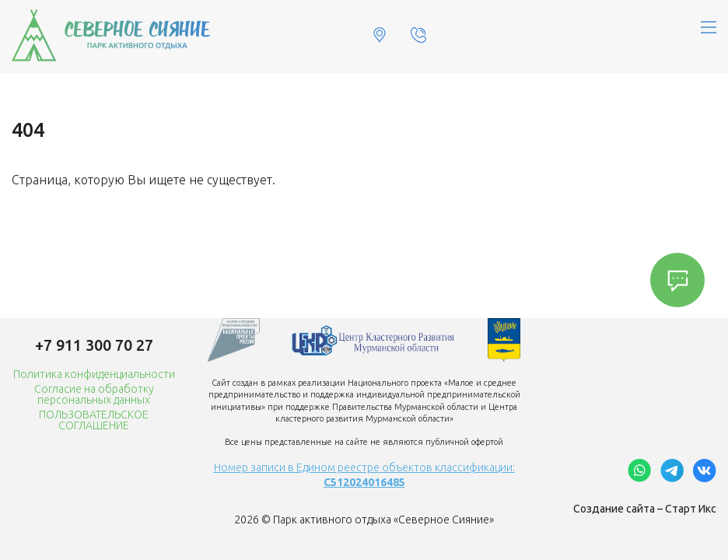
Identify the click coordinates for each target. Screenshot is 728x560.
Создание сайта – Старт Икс (645, 509)
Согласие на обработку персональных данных (94, 394)
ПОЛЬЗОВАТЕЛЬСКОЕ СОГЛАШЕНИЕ (94, 420)
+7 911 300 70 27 (94, 345)
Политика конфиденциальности (94, 374)
